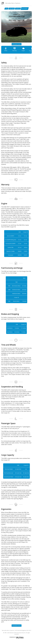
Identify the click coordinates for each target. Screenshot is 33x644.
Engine (23, 49)
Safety (6, 49)
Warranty (15, 49)
